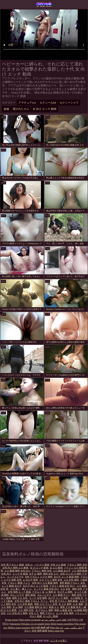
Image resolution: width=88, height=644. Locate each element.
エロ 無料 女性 (26, 610)
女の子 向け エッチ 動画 (36, 586)
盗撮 (6, 109)
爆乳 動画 (31, 595)
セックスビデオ (15, 577)
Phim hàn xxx (57, 628)
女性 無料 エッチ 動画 (19, 592)
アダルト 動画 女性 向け (62, 586)
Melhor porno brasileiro (19, 628)
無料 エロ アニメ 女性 (46, 604)
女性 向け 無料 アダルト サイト (31, 601)
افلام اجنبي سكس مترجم (54, 620)
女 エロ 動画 (56, 568)
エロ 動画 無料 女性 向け (17, 571)
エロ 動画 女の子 (62, 571)
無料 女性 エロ (51, 574)
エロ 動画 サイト (61, 595)
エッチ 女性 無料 (38, 598)
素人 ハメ (27, 589)
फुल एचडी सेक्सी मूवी (40, 628)
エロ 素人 (15, 589)
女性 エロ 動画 (58, 565)
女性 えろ (34, 613)
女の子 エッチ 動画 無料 (66, 577)
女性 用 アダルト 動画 (12, 565)
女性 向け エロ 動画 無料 (45, 583)
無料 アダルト (47, 613)
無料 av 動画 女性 (64, 610)
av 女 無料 (78, 604)
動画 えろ (54, 607)
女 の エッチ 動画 (39, 568)
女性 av (29, 565)
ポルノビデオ (17, 595)
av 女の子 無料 (30, 580)
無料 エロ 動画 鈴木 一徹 (73, 607)
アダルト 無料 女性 (77, 565)
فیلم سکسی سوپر (73, 628)
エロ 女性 (66, 589)
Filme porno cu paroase (30, 620)
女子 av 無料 (35, 574)
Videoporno (15, 624)
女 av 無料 (18, 607)
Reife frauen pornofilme (62, 624)
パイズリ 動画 (42, 565)
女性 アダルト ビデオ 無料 (39, 577)
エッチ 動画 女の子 (12, 586)
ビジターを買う (59, 641)
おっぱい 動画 (51, 616)
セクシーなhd (48, 103)
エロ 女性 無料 (72, 580)
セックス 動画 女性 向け (46, 589)
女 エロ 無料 (65, 604)
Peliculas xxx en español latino (36, 624)
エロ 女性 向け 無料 (17, 613)
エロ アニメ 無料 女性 (51, 580)
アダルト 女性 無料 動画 (44, 4)
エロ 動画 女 (77, 598)
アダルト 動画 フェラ (19, 583)
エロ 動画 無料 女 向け (36, 607)
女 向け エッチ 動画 (45, 109)
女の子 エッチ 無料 (59, 598)
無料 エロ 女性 (20, 598)
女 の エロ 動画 (9, 610)
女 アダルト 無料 (44, 610)
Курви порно (11, 620)
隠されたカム (21, 109)
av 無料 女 (51, 592)
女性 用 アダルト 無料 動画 (64, 601)
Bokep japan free (56, 631)
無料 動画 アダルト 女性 (73, 583)
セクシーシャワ (69, 103)
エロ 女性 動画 (25, 604)
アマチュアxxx (27, 103)
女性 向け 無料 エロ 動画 (16, 568)
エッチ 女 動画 (20, 574)
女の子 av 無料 (65, 592)
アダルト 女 (38, 592)
